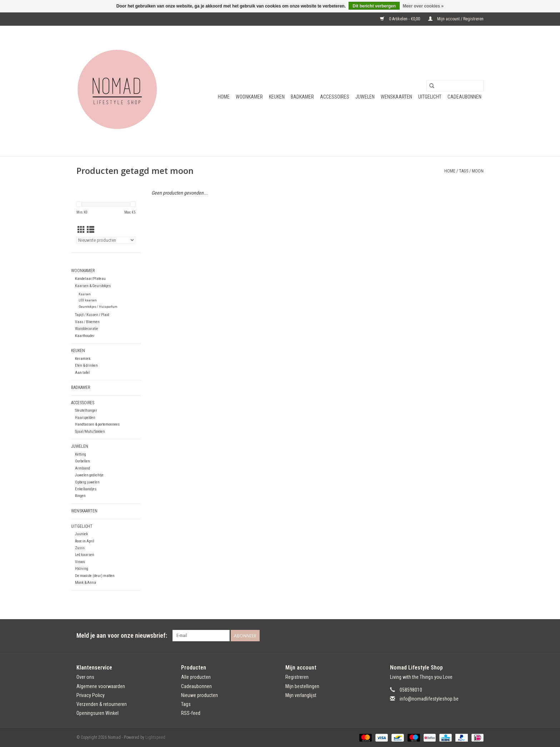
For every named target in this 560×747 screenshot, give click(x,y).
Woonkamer (249, 97)
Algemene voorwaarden (101, 686)
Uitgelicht (430, 97)
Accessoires (335, 97)
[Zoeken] (455, 86)
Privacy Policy (91, 695)
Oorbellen (82, 461)
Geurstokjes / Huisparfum (98, 307)
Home (224, 97)
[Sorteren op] (106, 240)
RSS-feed (191, 713)
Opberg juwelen (87, 482)
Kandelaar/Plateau (90, 279)
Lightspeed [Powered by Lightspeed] (155, 737)
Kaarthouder (85, 336)
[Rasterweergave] (81, 230)
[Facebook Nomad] (465, 636)
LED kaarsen (88, 300)
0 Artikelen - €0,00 (401, 19)
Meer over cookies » (423, 6)
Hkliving (82, 569)
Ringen (80, 496)
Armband (82, 468)
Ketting (81, 454)
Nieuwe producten (199, 695)
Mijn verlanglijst (301, 695)
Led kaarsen (85, 555)
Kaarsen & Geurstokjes (93, 286)
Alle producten (196, 677)
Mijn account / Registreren (456, 19)
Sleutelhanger (86, 410)
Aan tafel (82, 373)
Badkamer (302, 97)
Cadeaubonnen (464, 97)
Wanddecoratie (87, 329)
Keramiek (83, 359)
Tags (464, 171)
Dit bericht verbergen (374, 6)
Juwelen (365, 97)
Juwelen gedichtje (89, 475)
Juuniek (81, 534)
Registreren (297, 677)
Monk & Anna (86, 583)
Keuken (277, 97)
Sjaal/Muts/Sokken (90, 432)
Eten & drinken (86, 365)
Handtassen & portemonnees (97, 424)
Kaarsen (85, 294)
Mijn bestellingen (302, 686)
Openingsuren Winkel (97, 713)
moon (478, 171)
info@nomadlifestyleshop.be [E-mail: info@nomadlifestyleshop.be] (429, 699)
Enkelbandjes (86, 489)
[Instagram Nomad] (478, 636)
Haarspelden (85, 418)
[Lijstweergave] (91, 230)
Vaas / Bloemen (87, 322)
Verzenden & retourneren (102, 704)
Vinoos (80, 562)
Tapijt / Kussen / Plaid (92, 315)
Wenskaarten (396, 97)
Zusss (80, 548)
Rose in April (85, 541)
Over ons (85, 677)
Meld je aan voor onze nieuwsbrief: (122, 635)
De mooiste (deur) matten (95, 576)
